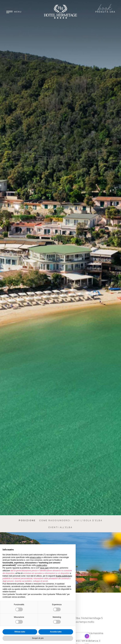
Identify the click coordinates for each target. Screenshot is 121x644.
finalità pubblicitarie (64, 576)
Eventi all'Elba (60, 527)
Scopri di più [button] (38, 638)
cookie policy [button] (42, 565)
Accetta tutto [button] (56, 632)
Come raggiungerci (55, 520)
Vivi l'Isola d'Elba (88, 520)
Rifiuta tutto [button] (20, 632)
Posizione (27, 520)
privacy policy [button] (35, 557)
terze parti (44, 568)
